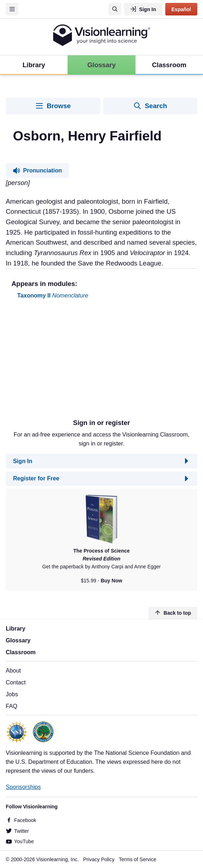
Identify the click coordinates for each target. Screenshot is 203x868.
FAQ (11, 706)
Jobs (12, 694)
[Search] (115, 9)
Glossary (18, 640)
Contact (16, 682)
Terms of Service (138, 859)
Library (16, 628)
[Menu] (12, 9)
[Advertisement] (101, 362)
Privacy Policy (99, 859)
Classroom (21, 652)
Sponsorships (23, 787)
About (13, 670)
